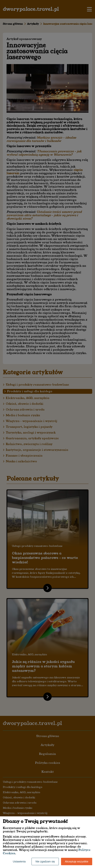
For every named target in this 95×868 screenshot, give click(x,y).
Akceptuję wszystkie (77, 861)
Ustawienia (19, 861)
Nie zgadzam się (45, 861)
